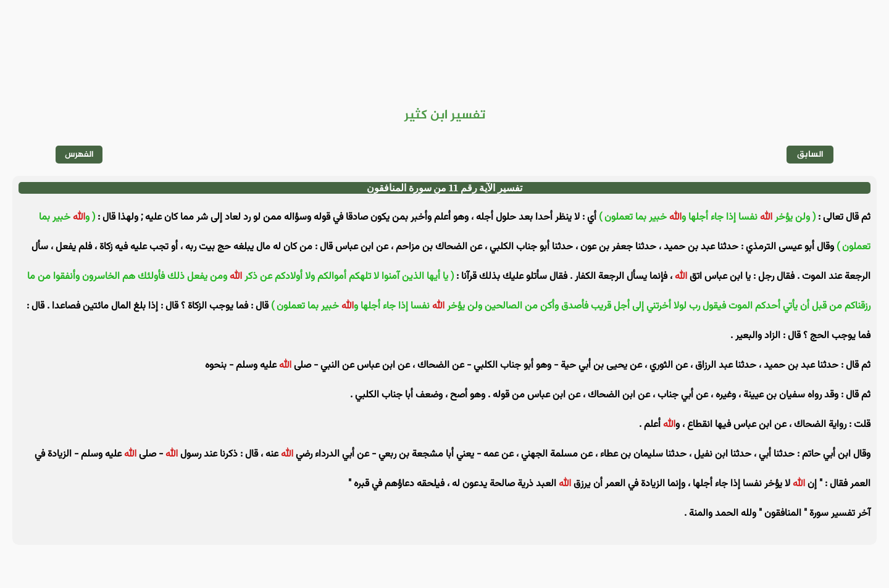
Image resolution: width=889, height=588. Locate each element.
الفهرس (79, 155)
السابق (810, 155)
